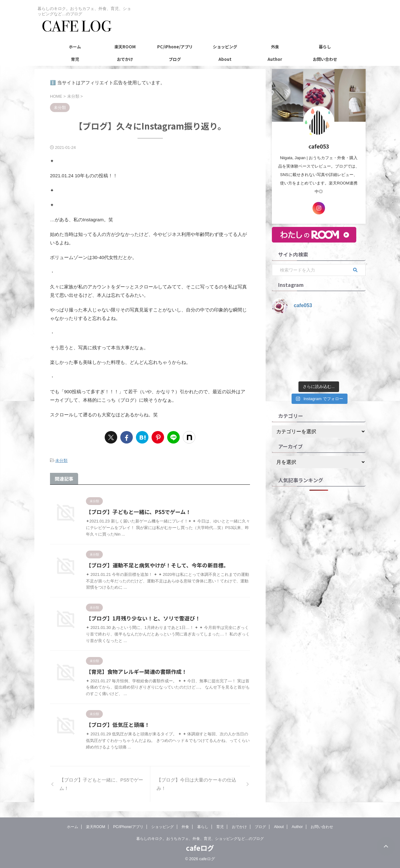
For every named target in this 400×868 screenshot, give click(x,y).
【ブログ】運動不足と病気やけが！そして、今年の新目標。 (153, 564)
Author (275, 59)
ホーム (75, 47)
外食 (275, 47)
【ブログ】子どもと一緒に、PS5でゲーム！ (135, 511)
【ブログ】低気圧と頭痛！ (116, 725)
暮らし (325, 47)
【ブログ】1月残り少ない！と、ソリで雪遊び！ (140, 618)
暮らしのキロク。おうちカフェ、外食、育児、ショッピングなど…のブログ (200, 839)
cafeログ (200, 848)
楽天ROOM (125, 47)
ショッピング (225, 47)
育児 (75, 59)
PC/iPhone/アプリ (175, 47)
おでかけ (125, 59)
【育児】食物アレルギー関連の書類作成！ (133, 671)
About (225, 59)
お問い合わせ (325, 59)
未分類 (61, 460)
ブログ (175, 59)
